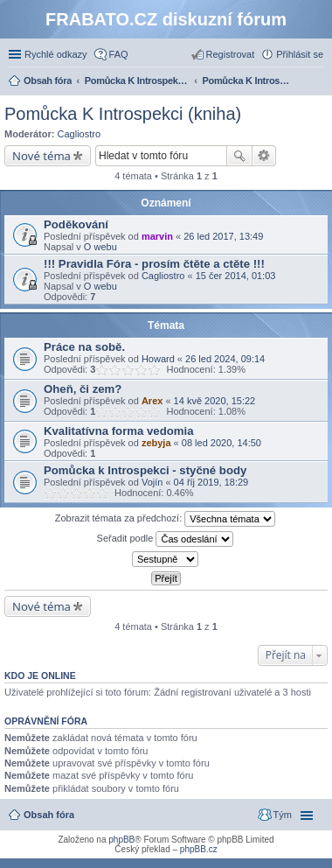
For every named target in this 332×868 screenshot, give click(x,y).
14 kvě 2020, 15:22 (215, 401)
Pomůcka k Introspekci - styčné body (145, 470)
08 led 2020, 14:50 (221, 443)
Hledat (239, 156)
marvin (157, 236)
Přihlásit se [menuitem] (300, 54)
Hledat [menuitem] (317, 82)
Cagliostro (80, 134)
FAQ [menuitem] (119, 54)
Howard (158, 359)
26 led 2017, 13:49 (223, 236)
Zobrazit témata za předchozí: (166, 519)
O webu (100, 247)
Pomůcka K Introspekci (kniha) (123, 114)
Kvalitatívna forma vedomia (119, 431)
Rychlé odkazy (56, 54)
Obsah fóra (49, 815)
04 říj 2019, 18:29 (211, 482)
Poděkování (76, 224)
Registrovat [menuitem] (231, 54)
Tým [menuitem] (283, 815)
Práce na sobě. (84, 347)
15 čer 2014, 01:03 (236, 276)
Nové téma (41, 156)
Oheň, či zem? (83, 389)
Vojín (152, 482)
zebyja (156, 443)
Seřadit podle (166, 539)
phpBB (121, 840)
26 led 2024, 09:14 (225, 359)
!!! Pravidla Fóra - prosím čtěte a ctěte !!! (154, 264)
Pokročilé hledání (264, 156)
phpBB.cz (199, 849)
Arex (152, 401)
